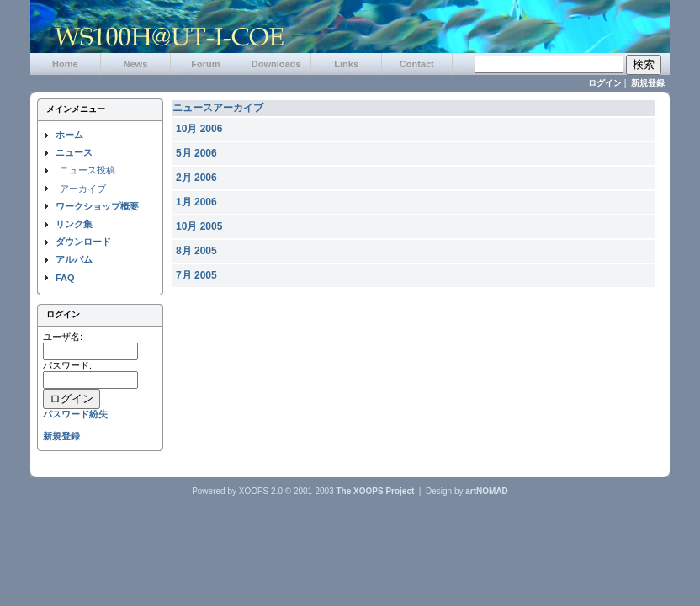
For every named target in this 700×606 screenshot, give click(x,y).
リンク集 (74, 224)
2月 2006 (196, 178)
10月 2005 (199, 226)
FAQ (65, 278)
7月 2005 (196, 275)
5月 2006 (196, 153)
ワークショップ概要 (97, 206)
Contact (417, 64)
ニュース (74, 152)
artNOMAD (487, 491)
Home (65, 64)
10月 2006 (199, 129)
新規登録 (648, 83)
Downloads (276, 64)
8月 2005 (196, 251)
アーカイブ (83, 189)
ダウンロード (83, 242)
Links (346, 64)
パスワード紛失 (75, 414)
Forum (205, 64)
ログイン (605, 83)
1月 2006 (196, 202)
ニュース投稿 (87, 170)
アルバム (74, 259)
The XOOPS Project (376, 491)
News (136, 64)
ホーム (69, 135)
